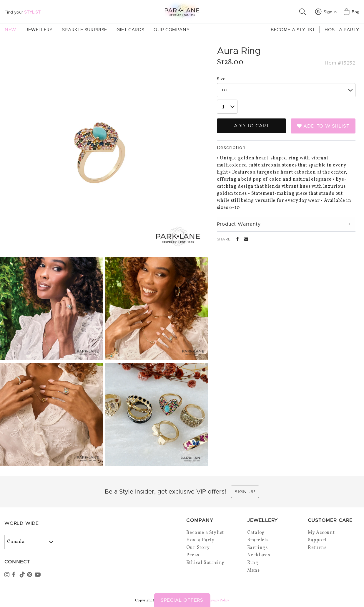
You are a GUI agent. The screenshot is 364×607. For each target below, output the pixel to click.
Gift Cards (130, 30)
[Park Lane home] (182, 12)
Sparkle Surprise (85, 30)
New (10, 30)
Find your (23, 12)
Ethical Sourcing (206, 563)
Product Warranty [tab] (239, 224)
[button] (304, 12)
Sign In (326, 12)
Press (193, 555)
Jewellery (39, 30)
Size (221, 79)
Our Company (172, 30)
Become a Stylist (293, 30)
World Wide (22, 523)
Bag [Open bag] (352, 12)
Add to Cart (252, 126)
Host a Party (342, 30)
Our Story (198, 548)
